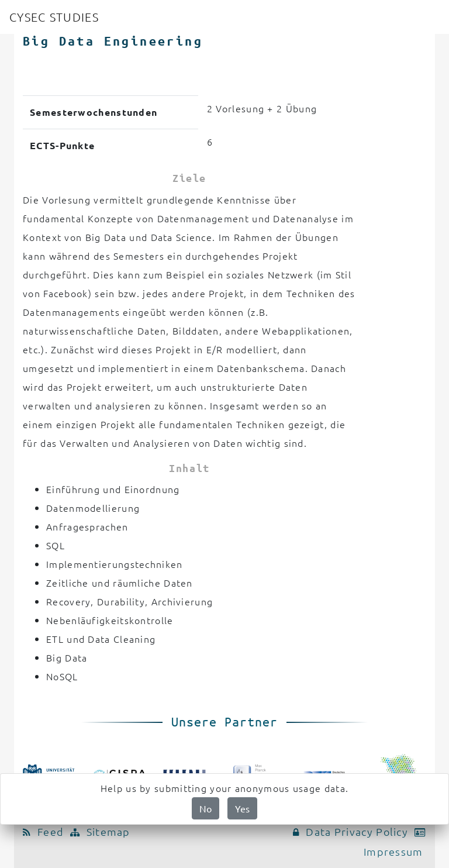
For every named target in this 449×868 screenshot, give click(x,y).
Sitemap (102, 831)
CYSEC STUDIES (54, 17)
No (205, 808)
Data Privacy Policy (353, 831)
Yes (242, 808)
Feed (46, 831)
